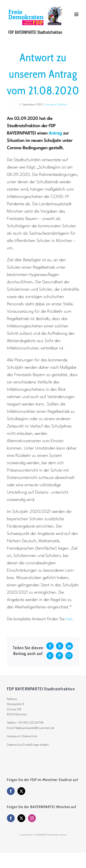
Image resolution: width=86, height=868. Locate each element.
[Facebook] (11, 791)
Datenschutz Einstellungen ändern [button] (28, 745)
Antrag (55, 133)
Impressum (13, 736)
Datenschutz (30, 736)
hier (69, 619)
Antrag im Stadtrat (56, 105)
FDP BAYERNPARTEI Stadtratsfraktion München (51, 835)
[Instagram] (32, 818)
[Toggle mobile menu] (77, 14)
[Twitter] (21, 791)
